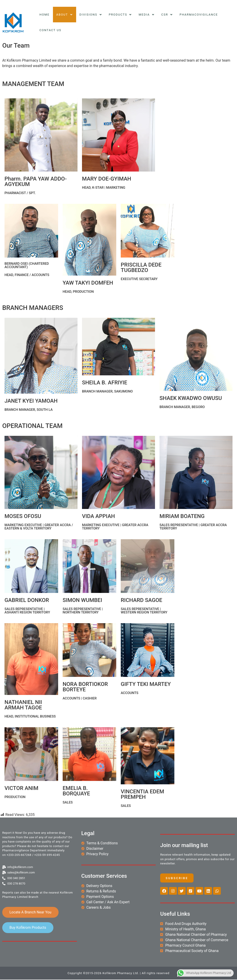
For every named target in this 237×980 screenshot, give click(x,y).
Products (120, 15)
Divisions (91, 15)
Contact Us (50, 30)
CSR (167, 15)
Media (146, 15)
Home (44, 15)
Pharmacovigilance (199, 15)
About (65, 15)
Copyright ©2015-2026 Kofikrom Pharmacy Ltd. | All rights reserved (118, 974)
